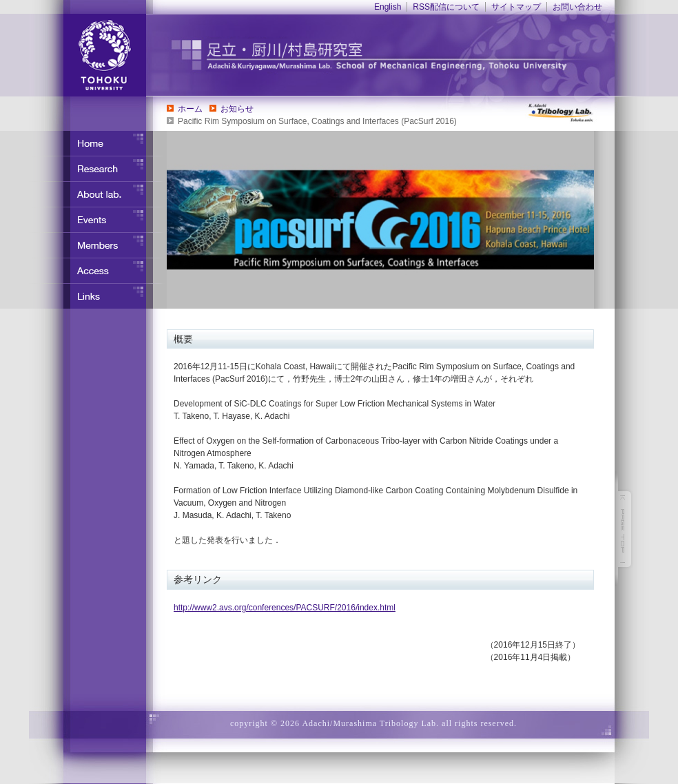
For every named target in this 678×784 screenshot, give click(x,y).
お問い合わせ (577, 7)
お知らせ (237, 109)
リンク (98, 296)
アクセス (98, 271)
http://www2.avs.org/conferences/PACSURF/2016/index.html (285, 608)
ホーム (190, 109)
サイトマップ (516, 7)
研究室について (98, 194)
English (388, 7)
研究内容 (98, 169)
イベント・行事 (98, 220)
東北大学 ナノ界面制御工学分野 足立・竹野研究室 (398, 55)
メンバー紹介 (98, 245)
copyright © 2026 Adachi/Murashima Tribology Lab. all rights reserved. (373, 723)
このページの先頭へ (625, 529)
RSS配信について (446, 7)
